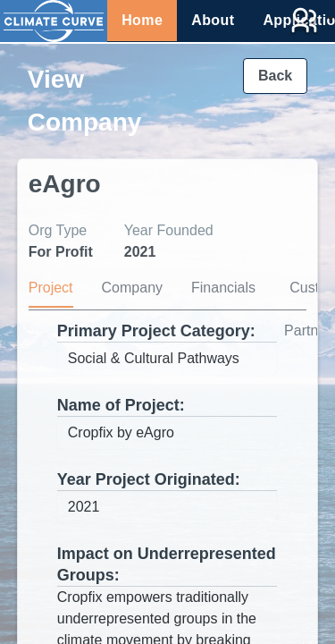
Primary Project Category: (156, 331)
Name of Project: (121, 405)
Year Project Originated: (149, 479)
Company (132, 288)
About (213, 20)
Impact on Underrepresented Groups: (167, 564)
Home (142, 20)
